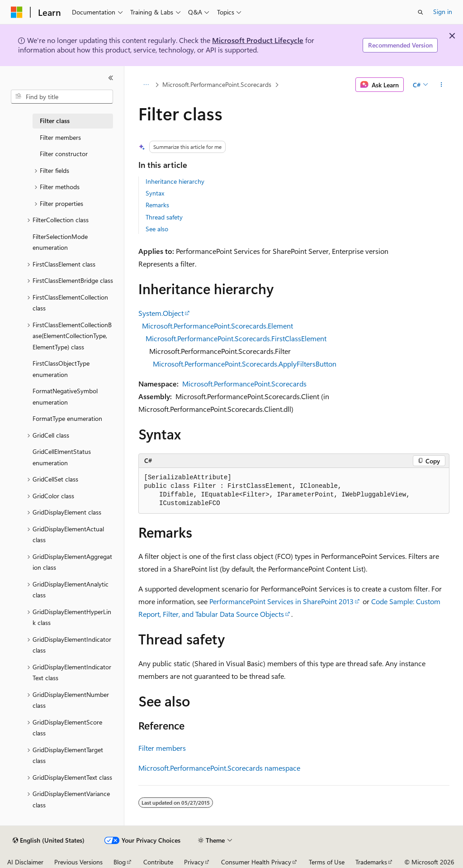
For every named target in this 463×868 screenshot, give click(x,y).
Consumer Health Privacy (256, 862)
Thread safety (164, 217)
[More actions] (441, 85)
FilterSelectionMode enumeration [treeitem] (60, 242)
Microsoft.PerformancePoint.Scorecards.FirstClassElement (236, 338)
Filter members (162, 748)
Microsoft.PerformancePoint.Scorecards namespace (219, 768)
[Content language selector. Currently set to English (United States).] (49, 840)
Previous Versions (78, 862)
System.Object (161, 313)
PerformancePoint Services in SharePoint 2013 (281, 601)
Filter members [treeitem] (60, 137)
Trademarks (371, 862)
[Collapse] (111, 78)
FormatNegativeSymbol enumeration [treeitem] (65, 396)
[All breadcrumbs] (146, 85)
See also (157, 229)
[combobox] (62, 97)
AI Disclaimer (25, 862)
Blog (120, 862)
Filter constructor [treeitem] (64, 154)
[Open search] (420, 12)
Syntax (155, 193)
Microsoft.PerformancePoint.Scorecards (217, 84)
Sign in (443, 12)
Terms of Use (327, 862)
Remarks (157, 205)
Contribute (158, 862)
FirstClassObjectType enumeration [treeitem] (61, 369)
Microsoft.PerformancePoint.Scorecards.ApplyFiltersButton (245, 364)
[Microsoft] (17, 12)
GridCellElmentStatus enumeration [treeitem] (62, 457)
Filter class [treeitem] (55, 121)
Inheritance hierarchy (175, 181)
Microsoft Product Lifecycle (258, 40)
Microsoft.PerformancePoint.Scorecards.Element (217, 326)
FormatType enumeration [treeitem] (67, 418)
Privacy (194, 862)
